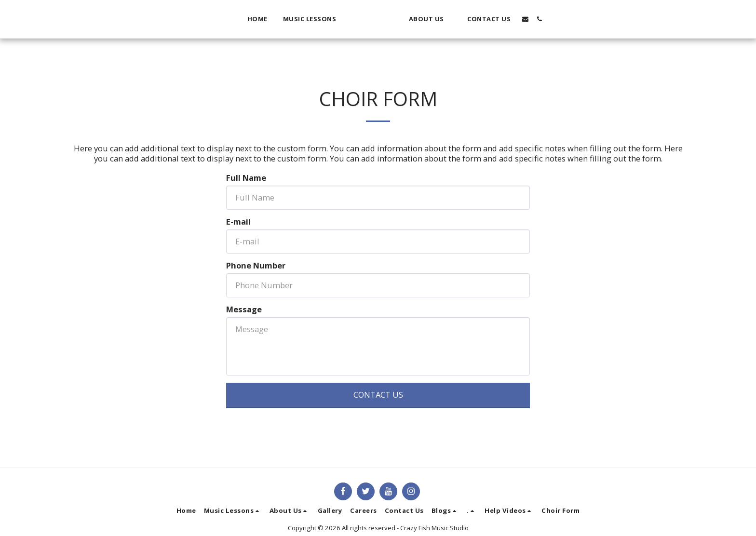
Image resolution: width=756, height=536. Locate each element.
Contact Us (378, 395)
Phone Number (256, 266)
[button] (295, 19)
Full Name (246, 178)
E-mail (238, 222)
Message (244, 310)
